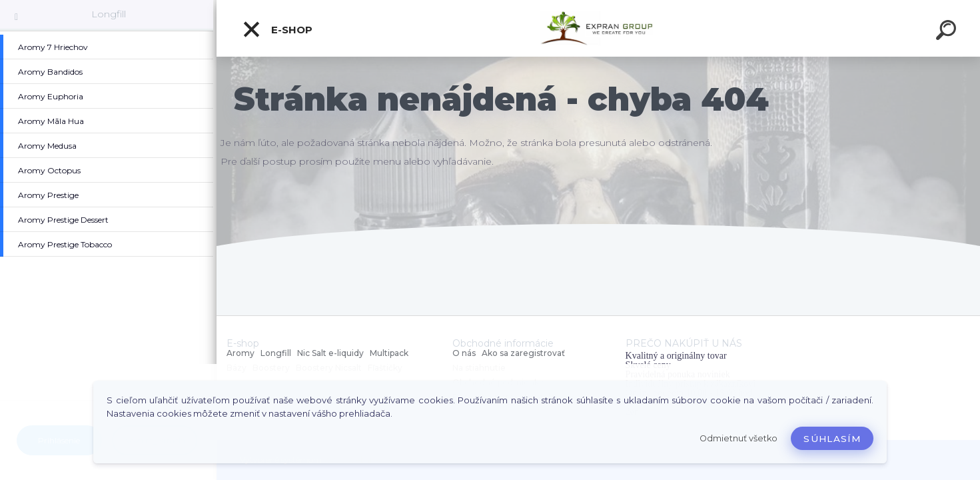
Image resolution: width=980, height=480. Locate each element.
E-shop (277, 29)
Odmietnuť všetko (738, 438)
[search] (948, 32)
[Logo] (599, 28)
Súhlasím (832, 439)
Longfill (109, 14)
